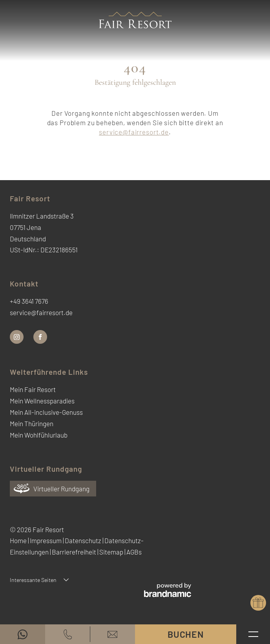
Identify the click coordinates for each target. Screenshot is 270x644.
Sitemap (112, 552)
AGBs (134, 552)
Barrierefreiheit (75, 552)
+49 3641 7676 (29, 301)
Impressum (46, 540)
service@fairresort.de (134, 132)
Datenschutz (84, 540)
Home (19, 540)
